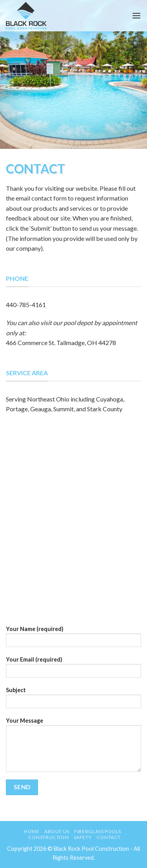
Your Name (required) (73, 639)
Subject (73, 700)
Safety (83, 837)
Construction (48, 837)
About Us (57, 831)
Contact (109, 837)
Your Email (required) (73, 670)
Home (32, 831)
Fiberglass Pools (98, 831)
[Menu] (136, 15)
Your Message (73, 747)
